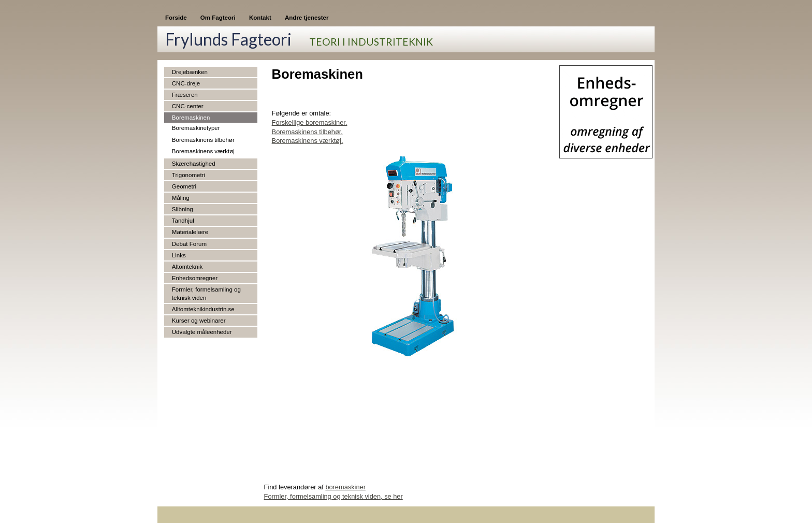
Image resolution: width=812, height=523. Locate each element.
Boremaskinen (191, 118)
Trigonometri (189, 175)
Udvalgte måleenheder (202, 332)
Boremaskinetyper (196, 128)
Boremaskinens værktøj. (308, 141)
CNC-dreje (186, 83)
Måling (181, 198)
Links (179, 255)
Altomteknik (187, 267)
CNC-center (188, 106)
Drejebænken (190, 72)
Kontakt (260, 18)
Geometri (184, 186)
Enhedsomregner (195, 278)
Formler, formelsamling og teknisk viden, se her (334, 496)
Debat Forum (189, 244)
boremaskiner (345, 487)
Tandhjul (183, 221)
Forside (176, 18)
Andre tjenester (307, 18)
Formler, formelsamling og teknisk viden (206, 294)
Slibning (183, 209)
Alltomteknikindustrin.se (203, 309)
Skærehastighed (194, 164)
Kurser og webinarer (199, 321)
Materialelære (190, 232)
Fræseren (185, 95)
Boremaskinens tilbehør (203, 140)
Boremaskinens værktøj (203, 151)
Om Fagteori (218, 18)
